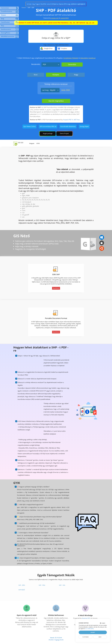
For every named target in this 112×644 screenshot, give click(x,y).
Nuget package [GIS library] (48, 133)
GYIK (38, 143)
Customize (85, 637)
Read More (56, 288)
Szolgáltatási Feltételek (71, 58)
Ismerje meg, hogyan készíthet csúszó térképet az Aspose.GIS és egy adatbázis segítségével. (56, 4)
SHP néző (22, 590)
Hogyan (32, 143)
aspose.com (55, 18)
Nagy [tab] (76, 75)
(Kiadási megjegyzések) (56, 640)
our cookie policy (89, 629)
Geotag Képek (84, 126)
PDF (44, 64)
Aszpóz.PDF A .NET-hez (71, 120)
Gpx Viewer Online (30, 126)
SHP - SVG (62, 585)
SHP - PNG (42, 585)
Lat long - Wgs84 (49, 90)
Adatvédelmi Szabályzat (88, 58)
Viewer (24, 7)
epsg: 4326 (66, 90)
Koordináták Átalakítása (68, 126)
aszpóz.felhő (65, 18)
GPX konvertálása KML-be (48, 126)
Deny (100, 637)
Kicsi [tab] (36, 75)
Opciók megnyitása (56, 101)
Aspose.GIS (86, 618)
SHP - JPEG (22, 585)
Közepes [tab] (56, 75)
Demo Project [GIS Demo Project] (64, 133)
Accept (93, 632)
